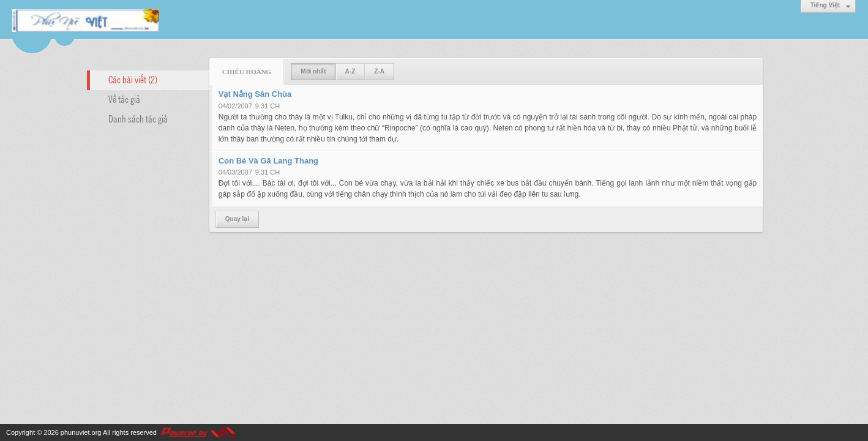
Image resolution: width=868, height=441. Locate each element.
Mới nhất (313, 71)
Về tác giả (124, 99)
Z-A (379, 71)
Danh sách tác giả (138, 118)
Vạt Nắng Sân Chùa (255, 94)
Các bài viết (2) (133, 79)
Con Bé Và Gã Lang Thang (268, 161)
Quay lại (237, 219)
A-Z (350, 71)
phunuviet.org (81, 432)
